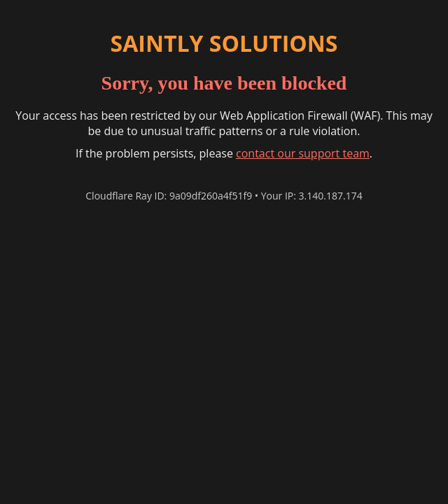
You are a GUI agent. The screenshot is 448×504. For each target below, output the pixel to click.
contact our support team (303, 153)
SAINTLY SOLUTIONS (224, 43)
